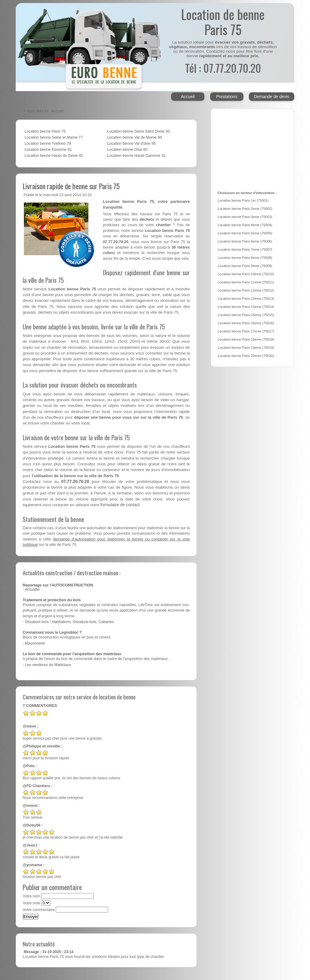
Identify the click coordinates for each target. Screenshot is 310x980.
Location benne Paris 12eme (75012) (246, 290)
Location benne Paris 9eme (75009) (245, 266)
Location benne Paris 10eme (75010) (246, 274)
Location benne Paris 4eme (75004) (245, 225)
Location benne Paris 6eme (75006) (245, 241)
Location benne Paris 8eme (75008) (245, 258)
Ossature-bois (37, 622)
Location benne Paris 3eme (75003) (245, 217)
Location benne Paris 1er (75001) (243, 200)
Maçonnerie (35, 643)
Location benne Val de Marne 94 (135, 137)
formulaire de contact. (120, 505)
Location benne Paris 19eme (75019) (246, 348)
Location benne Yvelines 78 (48, 144)
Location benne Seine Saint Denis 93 (139, 131)
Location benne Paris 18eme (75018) (246, 339)
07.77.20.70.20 (75, 481)
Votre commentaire (39, 910)
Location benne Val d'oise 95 (131, 144)
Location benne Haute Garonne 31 (136, 156)
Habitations (61, 622)
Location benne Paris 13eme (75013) (246, 299)
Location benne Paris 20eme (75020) (246, 356)
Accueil (188, 97)
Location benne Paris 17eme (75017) (246, 331)
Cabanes (106, 622)
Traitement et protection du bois (52, 600)
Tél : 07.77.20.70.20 (223, 68)
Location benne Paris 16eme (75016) (246, 323)
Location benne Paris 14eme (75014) (246, 307)
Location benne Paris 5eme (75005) (245, 233)
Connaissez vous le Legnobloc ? (52, 632)
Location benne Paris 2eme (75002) (245, 209)
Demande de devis (272, 97)
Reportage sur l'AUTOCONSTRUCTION (58, 585)
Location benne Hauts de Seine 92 (54, 156)
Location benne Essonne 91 (48, 150)
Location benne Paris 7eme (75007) (245, 249)
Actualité (32, 589)
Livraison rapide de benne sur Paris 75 (71, 186)
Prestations (227, 97)
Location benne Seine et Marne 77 (54, 137)
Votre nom (31, 896)
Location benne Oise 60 (127, 150)
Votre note (31, 903)
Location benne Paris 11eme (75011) (246, 282)
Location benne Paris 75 (45, 131)
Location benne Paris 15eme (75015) (246, 315)
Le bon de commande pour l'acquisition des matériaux (72, 654)
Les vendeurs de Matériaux (48, 665)
